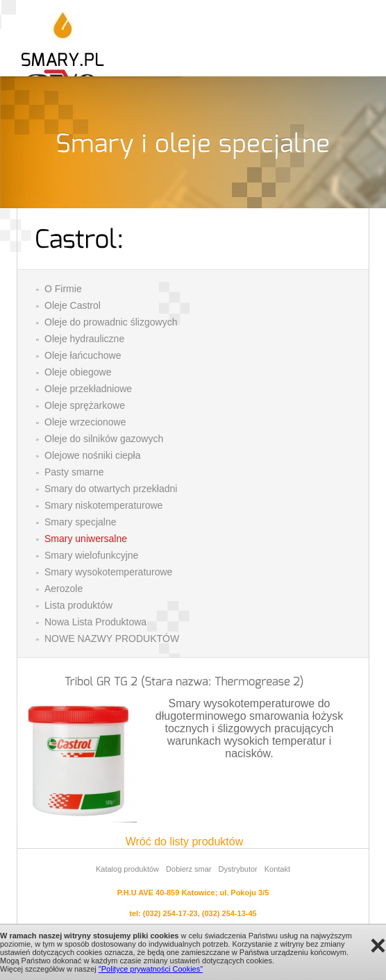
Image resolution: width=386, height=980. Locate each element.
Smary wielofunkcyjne (91, 555)
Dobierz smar (188, 869)
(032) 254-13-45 (229, 913)
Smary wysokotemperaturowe (108, 572)
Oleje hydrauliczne (84, 339)
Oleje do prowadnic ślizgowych (111, 322)
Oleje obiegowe (78, 372)
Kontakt (277, 869)
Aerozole (64, 589)
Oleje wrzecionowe (85, 422)
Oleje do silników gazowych (104, 439)
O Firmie (63, 289)
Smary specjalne (81, 522)
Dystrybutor (237, 869)
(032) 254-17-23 (170, 913)
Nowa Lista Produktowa (95, 622)
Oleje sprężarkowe (85, 405)
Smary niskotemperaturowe (103, 505)
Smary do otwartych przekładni (111, 489)
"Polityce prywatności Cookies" (151, 969)
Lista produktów (78, 605)
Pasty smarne (74, 472)
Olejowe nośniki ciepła (93, 455)
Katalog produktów (127, 869)
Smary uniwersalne (86, 539)
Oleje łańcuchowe (83, 355)
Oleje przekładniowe (88, 389)
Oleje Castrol (73, 305)
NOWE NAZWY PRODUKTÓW (112, 639)
